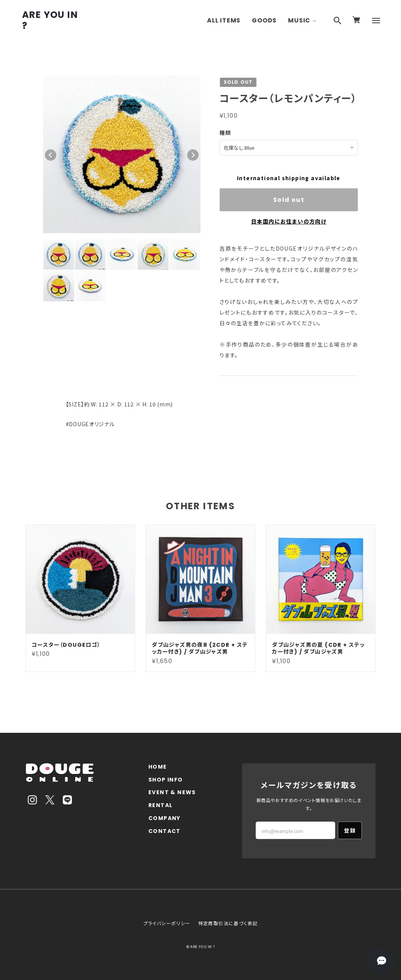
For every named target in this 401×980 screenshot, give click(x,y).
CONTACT (165, 831)
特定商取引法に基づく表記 (228, 923)
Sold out (289, 199)
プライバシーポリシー (167, 923)
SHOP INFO (166, 779)
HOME (158, 767)
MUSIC (299, 20)
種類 (225, 133)
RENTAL (160, 805)
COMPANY (165, 818)
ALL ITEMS (224, 20)
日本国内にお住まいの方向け (289, 221)
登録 (350, 830)
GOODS (264, 20)
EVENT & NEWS (172, 792)
